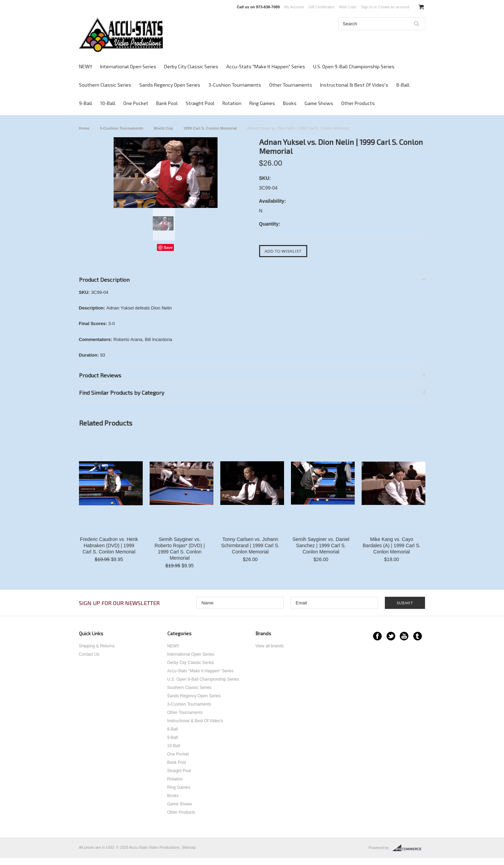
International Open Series (128, 66)
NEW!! (86, 66)
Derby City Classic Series (191, 66)
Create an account (394, 7)
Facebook (377, 636)
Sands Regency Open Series (170, 85)
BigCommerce (409, 848)
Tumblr (418, 636)
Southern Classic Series (105, 85)
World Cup (163, 128)
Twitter (391, 636)
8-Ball (403, 85)
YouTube (404, 636)
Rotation (232, 103)
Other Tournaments (291, 85)
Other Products (358, 103)
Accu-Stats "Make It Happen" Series (266, 66)
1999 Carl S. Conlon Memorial (210, 128)
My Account (294, 7)
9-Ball (86, 103)
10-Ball (108, 103)
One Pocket (136, 103)
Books (290, 103)
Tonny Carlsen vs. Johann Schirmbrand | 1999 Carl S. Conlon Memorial (250, 545)
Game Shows (319, 103)
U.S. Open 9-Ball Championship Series (354, 66)
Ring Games (262, 103)
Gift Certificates (322, 7)
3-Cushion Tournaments (235, 85)
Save (168, 247)
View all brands (270, 646)
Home (84, 128)
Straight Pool (200, 103)
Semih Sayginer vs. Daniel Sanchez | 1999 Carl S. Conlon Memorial (321, 545)
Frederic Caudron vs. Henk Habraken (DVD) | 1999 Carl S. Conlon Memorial (109, 545)
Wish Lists (348, 7)
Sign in (367, 7)
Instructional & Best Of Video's (354, 85)
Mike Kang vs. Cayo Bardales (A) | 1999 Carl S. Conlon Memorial (392, 545)
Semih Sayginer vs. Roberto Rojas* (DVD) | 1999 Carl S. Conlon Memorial (180, 549)
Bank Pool (167, 103)
